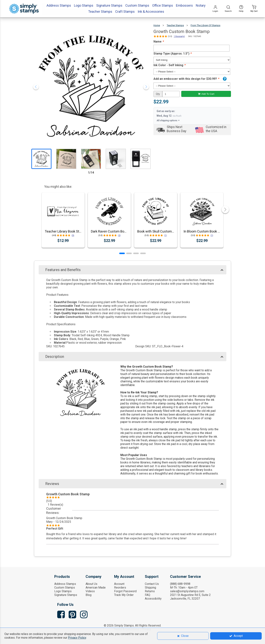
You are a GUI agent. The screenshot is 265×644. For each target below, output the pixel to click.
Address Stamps (65, 584)
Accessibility (153, 599)
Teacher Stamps (175, 25)
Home (157, 25)
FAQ (147, 595)
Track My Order (124, 595)
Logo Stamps (63, 591)
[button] (122, 253)
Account (119, 584)
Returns (150, 591)
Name (159, 42)
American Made (96, 588)
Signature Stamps (66, 595)
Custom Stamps (65, 588)
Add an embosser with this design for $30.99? (186, 79)
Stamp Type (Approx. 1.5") (172, 54)
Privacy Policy (77, 638)
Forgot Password (125, 591)
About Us (91, 584)
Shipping (150, 588)
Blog (89, 595)
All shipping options (168, 121)
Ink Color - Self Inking (169, 65)
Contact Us (152, 584)
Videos (90, 591)
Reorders (120, 588)
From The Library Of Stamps (205, 25)
